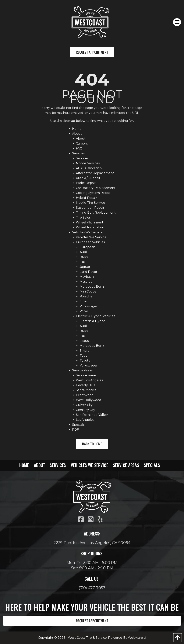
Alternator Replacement (95, 173)
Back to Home (92, 444)
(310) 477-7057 (92, 588)
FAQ (79, 148)
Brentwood (85, 395)
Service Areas (82, 370)
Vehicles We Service (87, 232)
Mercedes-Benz (92, 287)
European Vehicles (90, 242)
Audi (83, 252)
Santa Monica (86, 390)
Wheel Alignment (90, 222)
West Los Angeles (89, 380)
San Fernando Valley (92, 415)
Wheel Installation (90, 227)
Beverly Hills (85, 385)
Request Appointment (92, 52)
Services (78, 153)
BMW (84, 257)
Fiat (83, 262)
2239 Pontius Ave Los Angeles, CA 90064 (92, 543)
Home (77, 129)
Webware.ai (137, 638)
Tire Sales (83, 217)
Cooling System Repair (93, 193)
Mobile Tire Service (90, 203)
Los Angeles (85, 420)
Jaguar (85, 267)
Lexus (84, 341)
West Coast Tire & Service (87, 638)
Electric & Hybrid (93, 321)
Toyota (85, 361)
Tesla (84, 356)
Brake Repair (86, 183)
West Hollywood (89, 400)
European (87, 247)
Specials (78, 425)
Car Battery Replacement (96, 188)
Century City (86, 410)
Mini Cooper (89, 291)
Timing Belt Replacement (96, 213)
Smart (84, 301)
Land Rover (89, 272)
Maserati (86, 282)
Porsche (86, 296)
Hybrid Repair (87, 198)
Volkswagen (89, 306)
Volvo (84, 311)
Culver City (84, 405)
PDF (75, 430)
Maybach (87, 277)
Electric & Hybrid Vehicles (96, 316)
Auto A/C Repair (88, 178)
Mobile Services (88, 163)
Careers (82, 144)
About (77, 134)
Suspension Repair (90, 208)
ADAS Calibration (89, 168)
